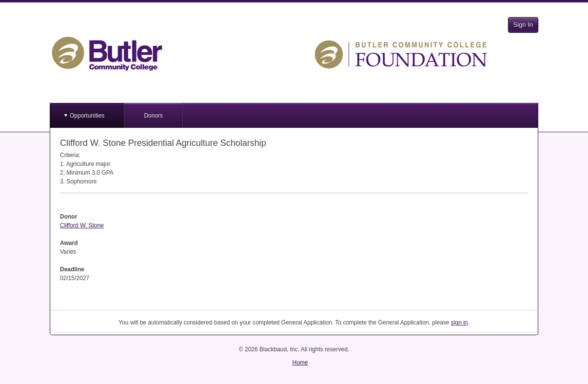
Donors (153, 116)
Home (300, 363)
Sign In (523, 25)
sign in (460, 323)
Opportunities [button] (87, 116)
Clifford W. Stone (82, 225)
